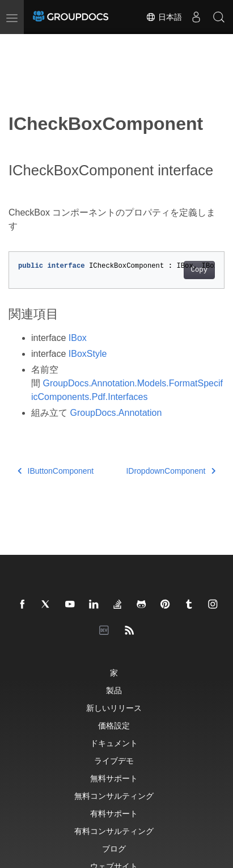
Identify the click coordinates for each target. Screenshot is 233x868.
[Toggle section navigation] (18, 44)
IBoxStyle (88, 354)
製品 (114, 690)
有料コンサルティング (114, 831)
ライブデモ (114, 760)
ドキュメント (114, 743)
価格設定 (114, 725)
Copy (199, 270)
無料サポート (114, 778)
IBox (78, 338)
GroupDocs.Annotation (116, 413)
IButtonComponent (56, 471)
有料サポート (114, 813)
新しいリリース (114, 708)
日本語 (164, 17)
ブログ (114, 848)
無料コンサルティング (114, 796)
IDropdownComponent (171, 471)
